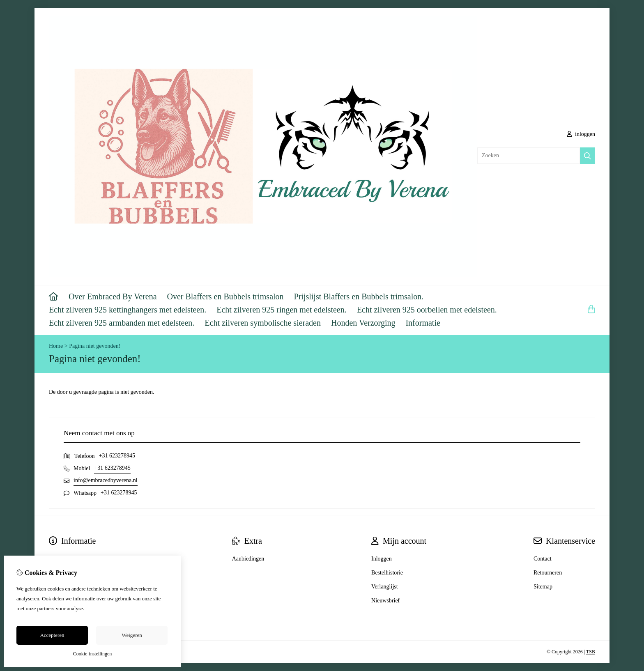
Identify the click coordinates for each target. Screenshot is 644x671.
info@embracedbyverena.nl (106, 480)
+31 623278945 (117, 456)
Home (56, 346)
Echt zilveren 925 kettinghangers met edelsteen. (128, 310)
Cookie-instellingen (93, 654)
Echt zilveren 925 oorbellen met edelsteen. (427, 310)
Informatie (423, 323)
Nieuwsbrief (385, 601)
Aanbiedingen (248, 559)
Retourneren (548, 573)
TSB (591, 652)
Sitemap (543, 587)
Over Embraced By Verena (113, 296)
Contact (543, 559)
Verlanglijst (385, 587)
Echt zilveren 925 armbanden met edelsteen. (122, 323)
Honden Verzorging (363, 323)
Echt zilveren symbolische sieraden (263, 323)
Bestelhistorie (387, 573)
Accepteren (52, 635)
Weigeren (132, 635)
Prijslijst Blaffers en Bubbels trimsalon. (359, 296)
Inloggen (382, 559)
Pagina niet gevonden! (95, 346)
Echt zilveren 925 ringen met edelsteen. (282, 310)
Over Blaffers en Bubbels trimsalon (225, 296)
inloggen (581, 134)
